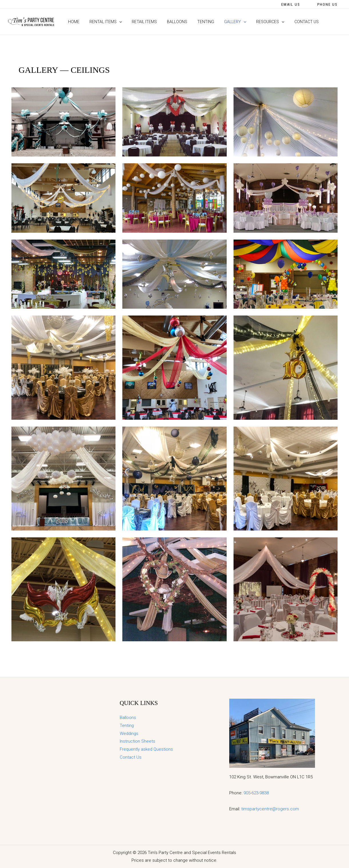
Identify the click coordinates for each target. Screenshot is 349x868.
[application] (116, 22)
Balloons (128, 718)
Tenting (127, 726)
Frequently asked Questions (147, 749)
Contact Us (131, 757)
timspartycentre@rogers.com (270, 809)
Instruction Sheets (137, 741)
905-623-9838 (256, 793)
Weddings (129, 734)
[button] (291, 4)
